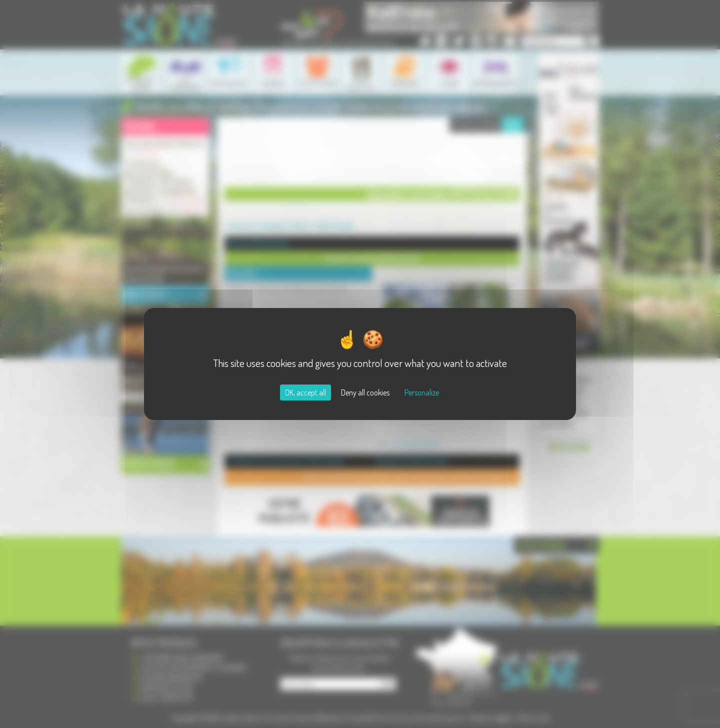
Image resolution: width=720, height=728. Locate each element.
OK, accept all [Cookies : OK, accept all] (305, 392)
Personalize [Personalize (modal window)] (422, 392)
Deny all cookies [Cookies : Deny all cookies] (365, 392)
